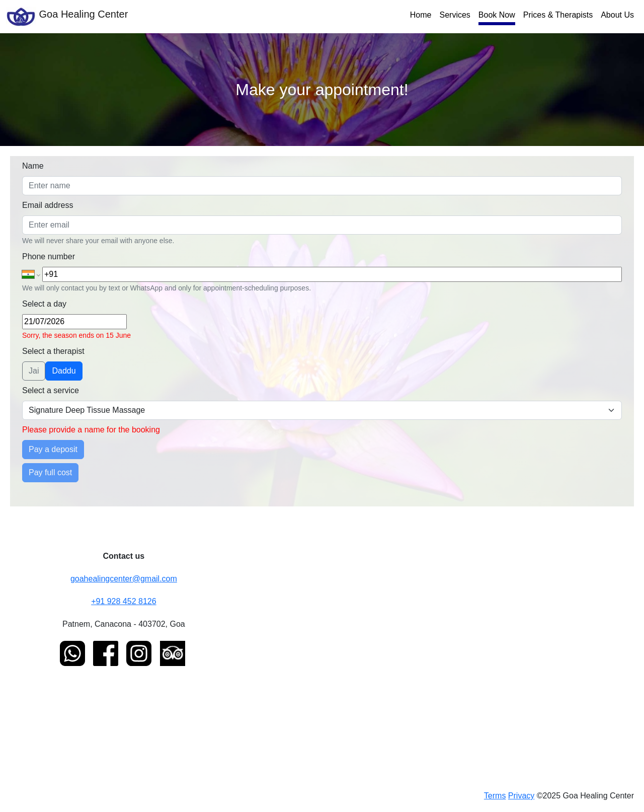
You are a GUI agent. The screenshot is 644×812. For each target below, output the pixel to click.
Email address (48, 205)
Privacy (521, 796)
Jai (34, 371)
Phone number (49, 256)
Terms (495, 796)
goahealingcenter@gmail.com (124, 579)
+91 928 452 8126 (124, 601)
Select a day (44, 304)
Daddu (64, 371)
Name (33, 166)
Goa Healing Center (67, 17)
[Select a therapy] (322, 410)
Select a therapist (53, 351)
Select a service (51, 390)
